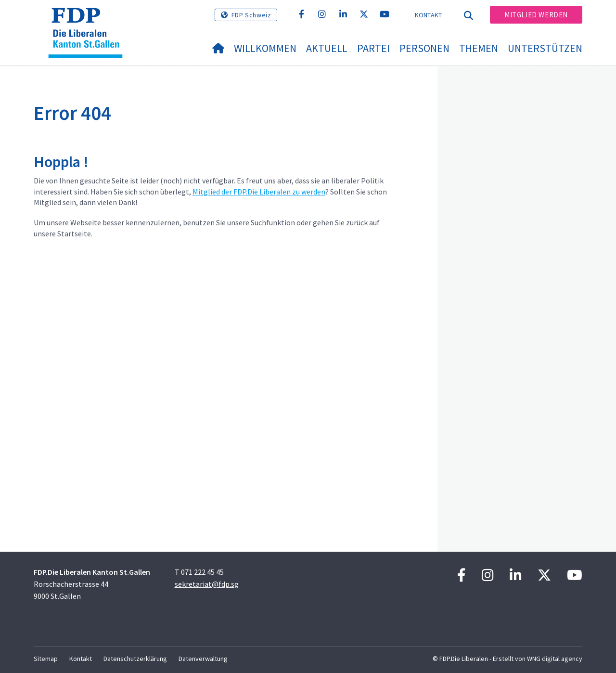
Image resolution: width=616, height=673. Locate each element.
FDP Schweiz (251, 15)
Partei (373, 48)
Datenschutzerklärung (135, 659)
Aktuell (327, 48)
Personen (424, 48)
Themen (479, 48)
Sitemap (46, 659)
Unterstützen (545, 48)
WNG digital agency (555, 659)
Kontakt (429, 15)
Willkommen (265, 48)
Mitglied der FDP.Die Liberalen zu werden (259, 192)
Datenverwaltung (203, 659)
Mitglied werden (536, 15)
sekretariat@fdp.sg (207, 584)
